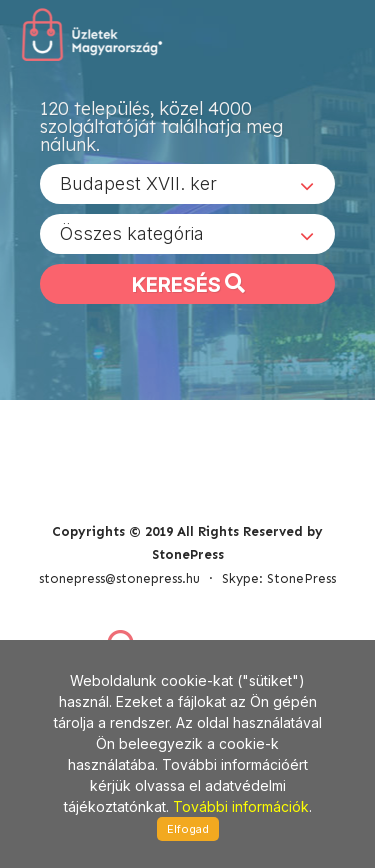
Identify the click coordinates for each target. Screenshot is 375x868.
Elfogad (188, 829)
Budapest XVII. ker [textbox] (138, 183)
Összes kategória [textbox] (132, 233)
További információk (241, 806)
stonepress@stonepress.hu (119, 578)
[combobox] (187, 184)
